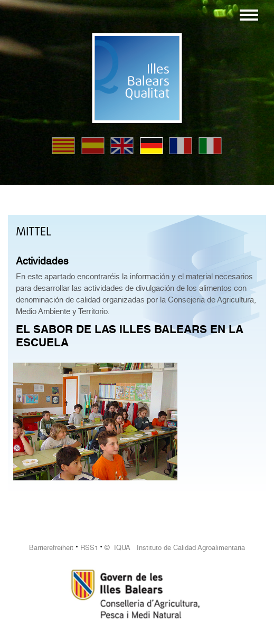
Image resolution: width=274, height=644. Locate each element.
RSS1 (89, 548)
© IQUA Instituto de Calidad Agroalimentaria (175, 548)
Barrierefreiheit (51, 548)
